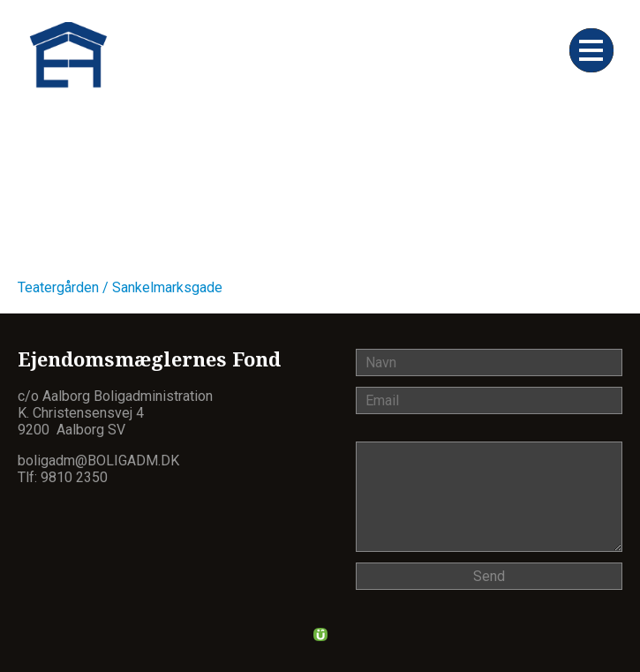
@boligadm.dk (127, 461)
